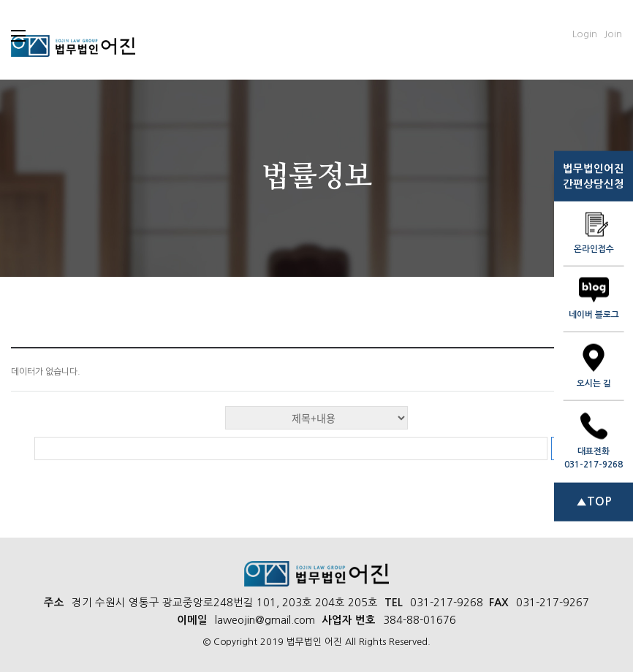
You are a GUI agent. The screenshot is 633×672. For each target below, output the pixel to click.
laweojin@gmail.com (265, 620)
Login (585, 34)
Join (613, 34)
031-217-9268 (447, 603)
